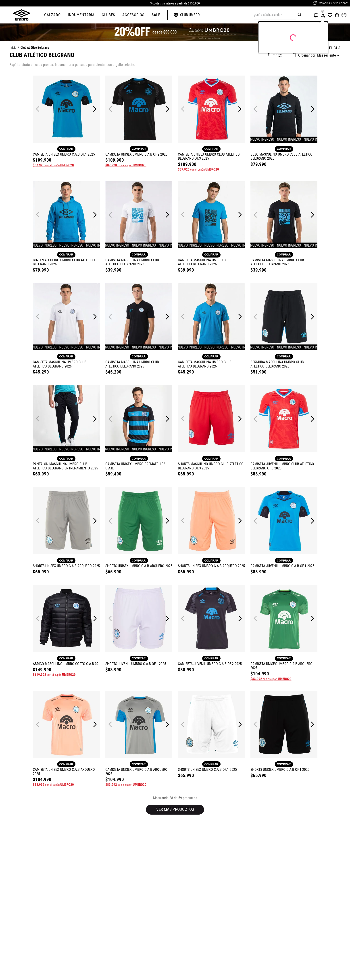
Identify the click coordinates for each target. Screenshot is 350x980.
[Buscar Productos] (300, 15)
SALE (156, 15)
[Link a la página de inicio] (13, 48)
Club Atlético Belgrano (35, 48)
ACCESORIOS (133, 15)
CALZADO (52, 15)
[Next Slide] (95, 109)
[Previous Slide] (38, 109)
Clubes (108, 15)
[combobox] (282, 15)
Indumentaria (81, 15)
